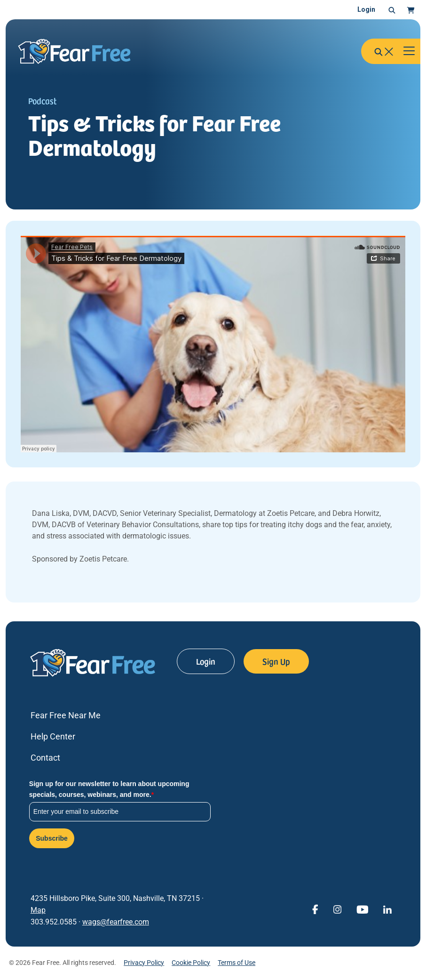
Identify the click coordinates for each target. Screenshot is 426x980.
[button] (392, 10)
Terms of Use (237, 963)
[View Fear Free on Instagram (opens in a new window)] (337, 909)
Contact (45, 758)
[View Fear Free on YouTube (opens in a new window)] (362, 909)
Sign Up (276, 661)
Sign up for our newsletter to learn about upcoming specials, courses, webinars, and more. (109, 789)
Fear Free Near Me (66, 715)
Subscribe (52, 838)
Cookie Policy (191, 963)
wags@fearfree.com (116, 922)
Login (366, 9)
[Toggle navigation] (409, 51)
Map (38, 910)
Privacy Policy (144, 963)
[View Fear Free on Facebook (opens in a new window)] (315, 909)
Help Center (53, 736)
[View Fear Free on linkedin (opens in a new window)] (387, 909)
